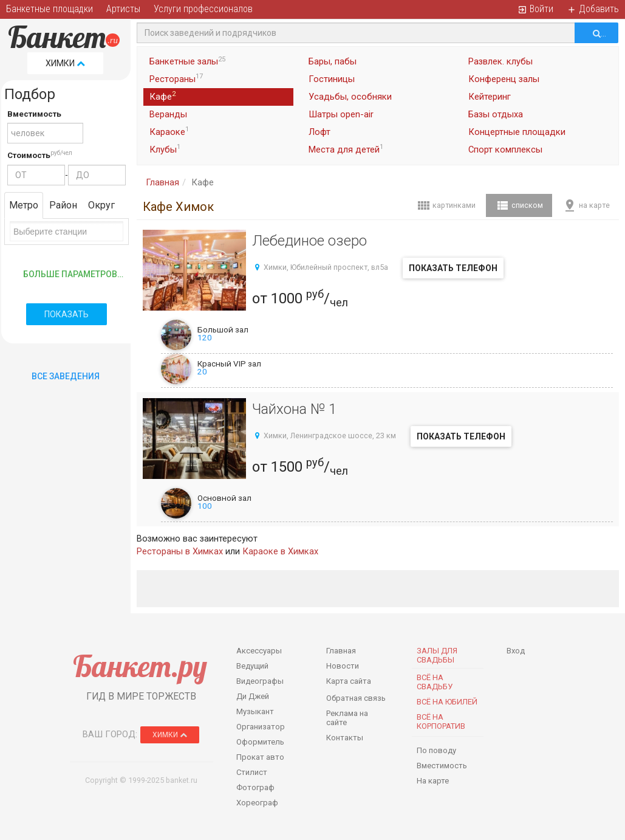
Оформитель (260, 742)
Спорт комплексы (505, 150)
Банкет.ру (140, 666)
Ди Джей (253, 696)
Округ (101, 205)
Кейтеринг (490, 97)
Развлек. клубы (500, 61)
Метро (24, 205)
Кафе (162, 96)
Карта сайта (349, 681)
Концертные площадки (517, 132)
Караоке (169, 131)
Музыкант (255, 711)
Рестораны (176, 78)
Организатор (261, 727)
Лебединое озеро (309, 241)
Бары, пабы (333, 61)
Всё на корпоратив (441, 721)
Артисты (123, 9)
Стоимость (29, 155)
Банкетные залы (187, 61)
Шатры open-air (341, 114)
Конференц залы (504, 79)
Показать (67, 314)
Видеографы (260, 681)
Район (63, 205)
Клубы (165, 149)
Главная (162, 182)
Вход (516, 651)
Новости (343, 666)
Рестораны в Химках (180, 551)
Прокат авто (260, 757)
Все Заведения (66, 376)
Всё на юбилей (447, 702)
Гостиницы (332, 79)
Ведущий (252, 666)
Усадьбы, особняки (350, 97)
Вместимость (34, 114)
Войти (535, 9)
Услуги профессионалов (203, 9)
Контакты (345, 738)
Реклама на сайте (347, 718)
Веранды (168, 114)
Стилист (252, 772)
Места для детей (346, 149)
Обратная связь (356, 698)
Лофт (319, 132)
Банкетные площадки (50, 9)
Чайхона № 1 (294, 409)
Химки (65, 63)
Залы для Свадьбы (437, 655)
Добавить (593, 9)
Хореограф (257, 803)
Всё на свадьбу (435, 682)
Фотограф (255, 787)
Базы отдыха (496, 114)
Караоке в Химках (280, 551)
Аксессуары (259, 651)
